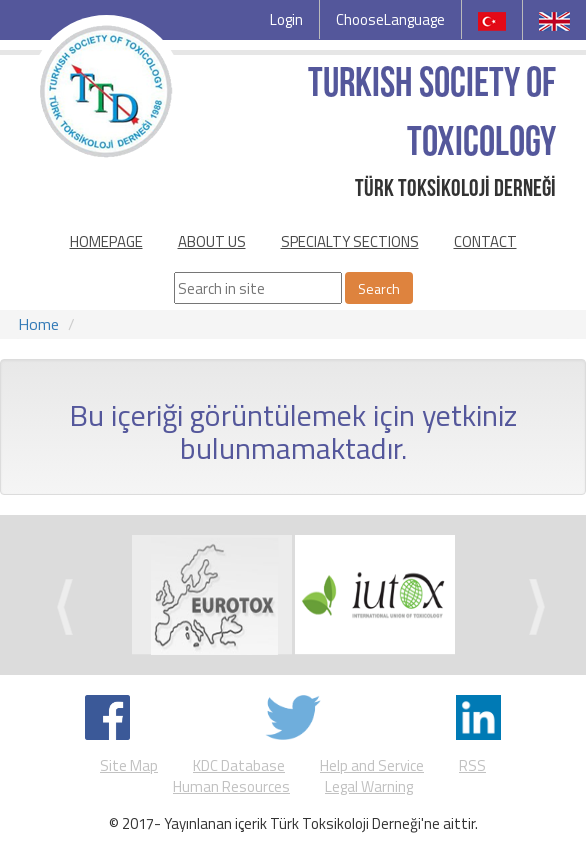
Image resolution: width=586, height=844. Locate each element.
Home (38, 324)
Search (379, 288)
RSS (472, 765)
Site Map (129, 765)
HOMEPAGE (106, 241)
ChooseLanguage (390, 19)
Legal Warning (369, 786)
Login (286, 19)
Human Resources (231, 786)
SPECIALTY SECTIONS (350, 241)
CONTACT (485, 241)
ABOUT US (212, 241)
